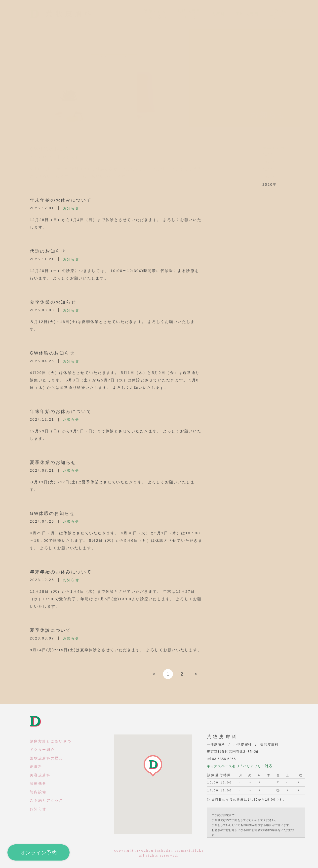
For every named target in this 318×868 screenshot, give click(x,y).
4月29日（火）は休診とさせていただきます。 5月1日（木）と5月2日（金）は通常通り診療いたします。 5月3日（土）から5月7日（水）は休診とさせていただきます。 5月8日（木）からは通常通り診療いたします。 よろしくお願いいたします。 (115, 380)
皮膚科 (36, 767)
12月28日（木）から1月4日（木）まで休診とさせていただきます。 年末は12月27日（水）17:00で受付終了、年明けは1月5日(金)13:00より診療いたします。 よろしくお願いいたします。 (116, 599)
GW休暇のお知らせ (52, 353)
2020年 (270, 184)
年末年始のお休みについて (61, 200)
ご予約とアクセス (46, 800)
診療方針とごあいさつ (51, 741)
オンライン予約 (39, 853)
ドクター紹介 (42, 750)
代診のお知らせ (48, 251)
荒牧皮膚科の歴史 (46, 758)
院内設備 (38, 792)
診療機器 (38, 783)
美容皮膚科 (40, 775)
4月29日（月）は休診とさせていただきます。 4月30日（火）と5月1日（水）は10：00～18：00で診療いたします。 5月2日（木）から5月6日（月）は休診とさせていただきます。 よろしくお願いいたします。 (116, 540)
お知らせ (71, 208)
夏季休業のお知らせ (53, 302)
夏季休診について (50, 630)
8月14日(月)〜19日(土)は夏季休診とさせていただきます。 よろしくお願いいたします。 (116, 650)
